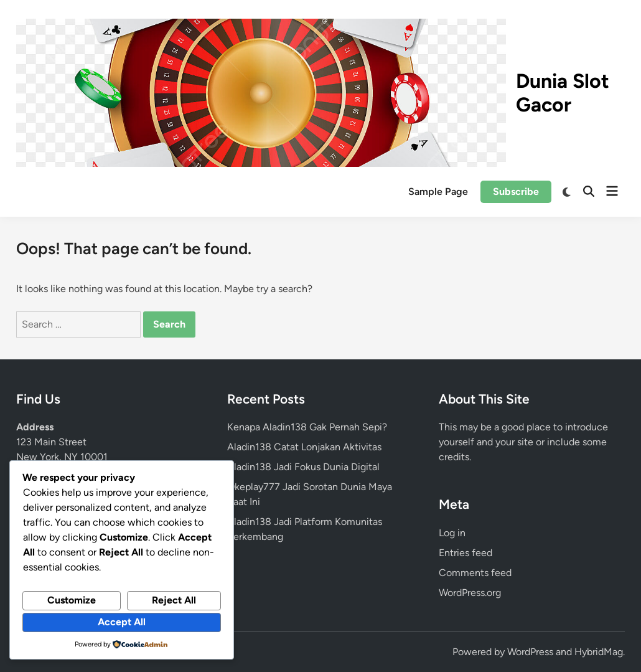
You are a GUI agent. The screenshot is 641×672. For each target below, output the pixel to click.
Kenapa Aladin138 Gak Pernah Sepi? (307, 427)
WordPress (530, 652)
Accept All (122, 622)
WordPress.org (470, 593)
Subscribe (516, 192)
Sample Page (438, 192)
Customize (72, 600)
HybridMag (599, 652)
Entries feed (466, 553)
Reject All (174, 600)
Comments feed (475, 573)
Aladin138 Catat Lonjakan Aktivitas (304, 447)
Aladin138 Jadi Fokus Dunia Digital (303, 467)
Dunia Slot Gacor (563, 93)
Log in (452, 533)
